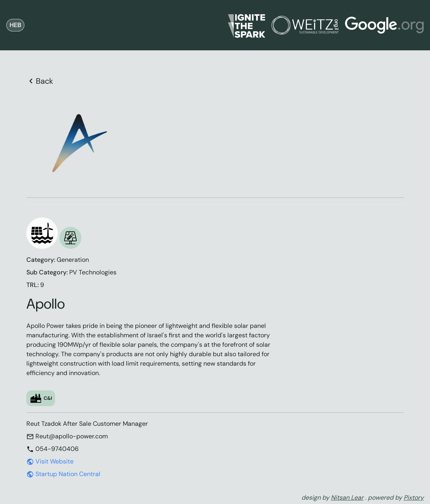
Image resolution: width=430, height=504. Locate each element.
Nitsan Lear (347, 498)
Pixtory (414, 498)
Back (40, 81)
